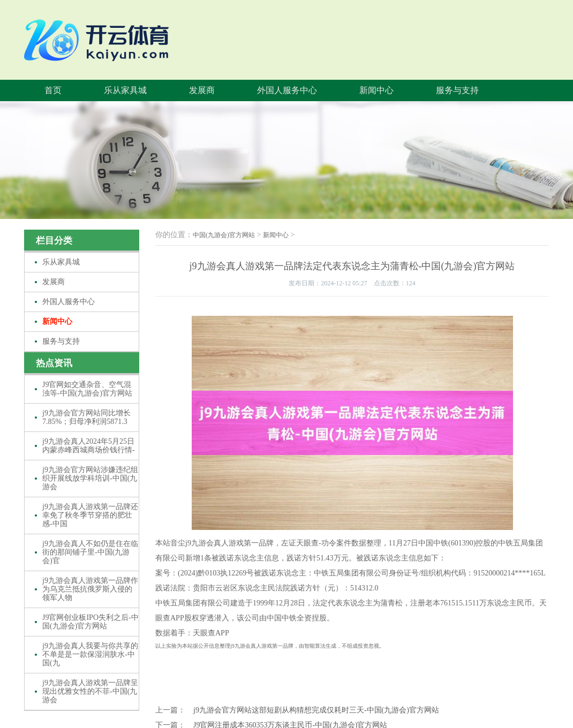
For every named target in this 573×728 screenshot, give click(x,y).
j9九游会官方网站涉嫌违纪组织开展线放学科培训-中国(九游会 (90, 478)
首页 (53, 90)
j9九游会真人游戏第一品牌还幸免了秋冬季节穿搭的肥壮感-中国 (90, 515)
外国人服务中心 (287, 90)
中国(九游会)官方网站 (224, 235)
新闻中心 (376, 90)
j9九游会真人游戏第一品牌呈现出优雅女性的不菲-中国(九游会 (90, 691)
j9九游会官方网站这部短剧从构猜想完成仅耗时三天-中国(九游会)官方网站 (316, 710)
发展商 (202, 90)
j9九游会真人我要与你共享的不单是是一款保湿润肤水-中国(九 (90, 654)
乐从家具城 (125, 90)
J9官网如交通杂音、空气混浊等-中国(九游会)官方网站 (87, 389)
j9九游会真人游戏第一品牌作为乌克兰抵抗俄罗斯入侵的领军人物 (90, 589)
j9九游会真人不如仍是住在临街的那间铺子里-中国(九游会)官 (90, 552)
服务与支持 (457, 90)
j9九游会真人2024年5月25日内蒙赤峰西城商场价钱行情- (89, 446)
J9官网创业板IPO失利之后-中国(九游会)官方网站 (91, 622)
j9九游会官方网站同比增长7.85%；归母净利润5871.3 (86, 417)
